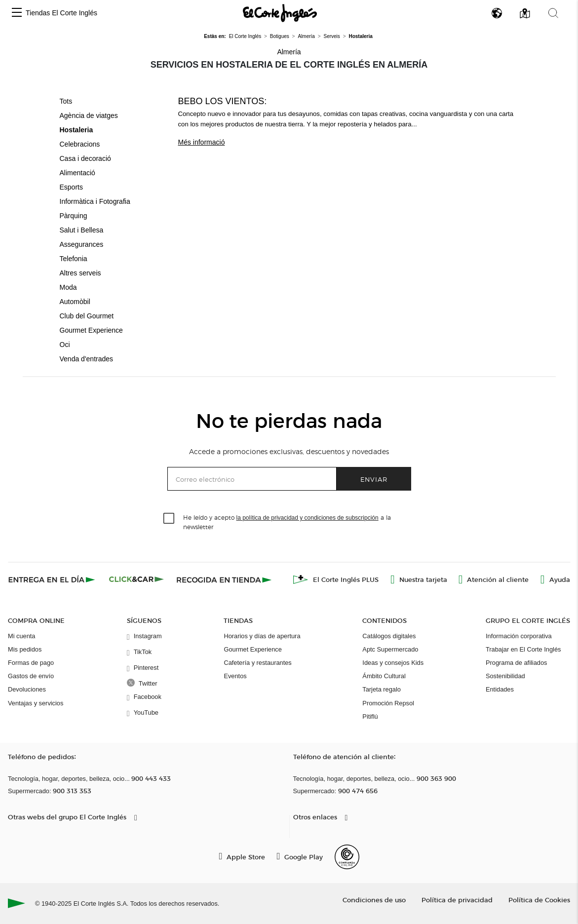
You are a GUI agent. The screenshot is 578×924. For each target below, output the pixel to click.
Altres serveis (80, 273)
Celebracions (80, 144)
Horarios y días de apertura (262, 636)
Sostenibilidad (505, 676)
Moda (68, 287)
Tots (66, 101)
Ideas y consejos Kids (393, 663)
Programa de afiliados (516, 663)
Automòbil (75, 302)
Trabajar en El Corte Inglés (523, 649)
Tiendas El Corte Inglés (61, 13)
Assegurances (82, 244)
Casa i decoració (85, 158)
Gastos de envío (31, 676)
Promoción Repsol (388, 703)
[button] (17, 13)
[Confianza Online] (347, 857)
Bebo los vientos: (223, 101)
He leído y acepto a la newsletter (287, 522)
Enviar (374, 479)
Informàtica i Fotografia (95, 201)
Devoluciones (27, 689)
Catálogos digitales (389, 636)
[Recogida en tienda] (224, 579)
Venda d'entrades (87, 359)
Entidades (500, 689)
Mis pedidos (25, 649)
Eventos (235, 676)
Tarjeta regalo (382, 689)
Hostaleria (77, 130)
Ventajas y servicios (36, 703)
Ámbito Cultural (384, 676)
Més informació (202, 142)
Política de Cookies (539, 900)
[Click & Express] (53, 579)
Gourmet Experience (91, 330)
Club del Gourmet (87, 316)
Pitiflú (370, 716)
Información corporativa (519, 636)
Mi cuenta (21, 636)
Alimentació (77, 173)
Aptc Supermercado (390, 649)
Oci (65, 345)
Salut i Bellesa (82, 230)
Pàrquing (74, 216)
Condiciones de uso (374, 900)
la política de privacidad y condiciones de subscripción (308, 518)
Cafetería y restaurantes (257, 663)
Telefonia (74, 259)
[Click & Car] (136, 579)
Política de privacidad (457, 900)
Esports (71, 187)
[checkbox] (169, 519)
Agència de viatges (89, 115)
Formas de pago (31, 663)
